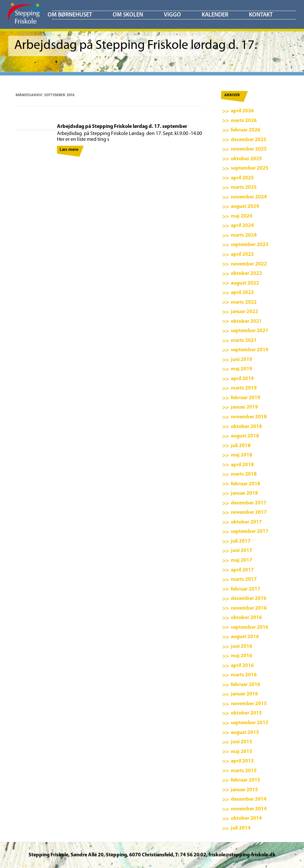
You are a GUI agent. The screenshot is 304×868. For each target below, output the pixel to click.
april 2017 (242, 570)
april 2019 (242, 379)
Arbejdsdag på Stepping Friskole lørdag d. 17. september (122, 127)
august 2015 (245, 733)
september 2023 (250, 245)
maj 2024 (242, 216)
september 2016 (250, 627)
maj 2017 (242, 560)
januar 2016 (244, 694)
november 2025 (249, 149)
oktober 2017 (246, 522)
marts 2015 (244, 771)
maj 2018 (242, 455)
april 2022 (242, 293)
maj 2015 (242, 752)
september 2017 (250, 532)
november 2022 (249, 264)
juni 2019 (242, 360)
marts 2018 (244, 474)
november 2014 (249, 809)
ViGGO (172, 15)
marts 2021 (244, 341)
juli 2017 (241, 541)
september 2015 (250, 723)
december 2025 (249, 140)
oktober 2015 (246, 713)
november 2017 (249, 513)
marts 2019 (244, 388)
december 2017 (249, 503)
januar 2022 (244, 312)
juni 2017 (242, 551)
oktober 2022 (246, 274)
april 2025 (242, 178)
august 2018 (245, 436)
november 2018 (249, 417)
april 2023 (242, 254)
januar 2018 (244, 493)
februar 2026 (246, 130)
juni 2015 (242, 742)
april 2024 (242, 226)
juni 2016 (242, 647)
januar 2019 (244, 407)
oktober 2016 (246, 618)
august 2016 (245, 637)
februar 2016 (246, 685)
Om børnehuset (70, 15)
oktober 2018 (246, 427)
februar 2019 (246, 398)
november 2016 (249, 608)
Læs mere (69, 150)
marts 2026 (244, 121)
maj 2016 (242, 656)
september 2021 (250, 331)
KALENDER (215, 15)
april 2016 (242, 666)
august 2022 (245, 283)
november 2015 (249, 704)
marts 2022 (244, 302)
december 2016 (249, 599)
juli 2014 (241, 828)
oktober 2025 (246, 159)
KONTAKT (261, 15)
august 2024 (245, 207)
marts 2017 (244, 580)
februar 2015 (246, 780)
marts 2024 (244, 235)
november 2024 (249, 197)
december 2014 (249, 799)
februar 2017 (246, 589)
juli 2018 (241, 446)
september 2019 (250, 350)
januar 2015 (244, 790)
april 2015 (242, 761)
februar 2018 (246, 484)
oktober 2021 (246, 321)
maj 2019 (242, 369)
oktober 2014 (246, 818)
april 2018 (242, 465)
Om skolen (128, 15)
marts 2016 (244, 675)
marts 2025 (244, 187)
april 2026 (242, 111)
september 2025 (250, 168)
